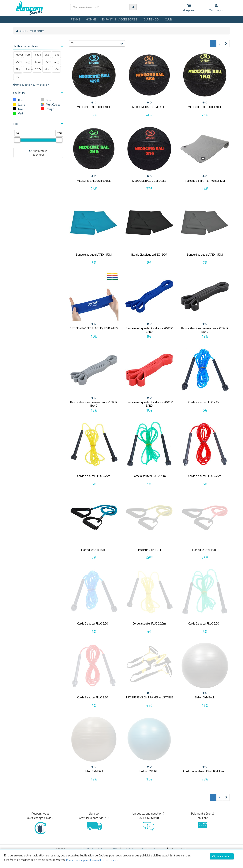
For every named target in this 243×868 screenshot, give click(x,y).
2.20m (38, 69)
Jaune (22, 104)
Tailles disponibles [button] (38, 46)
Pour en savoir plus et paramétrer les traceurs (92, 860)
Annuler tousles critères (38, 153)
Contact (129, 846)
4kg (57, 62)
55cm (48, 62)
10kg (57, 69)
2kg (18, 69)
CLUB (168, 19)
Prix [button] (38, 124)
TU (18, 77)
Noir (21, 109)
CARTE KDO (151, 19)
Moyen (19, 54)
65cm (38, 62)
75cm (19, 62)
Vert (21, 113)
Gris (48, 100)
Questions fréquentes (153, 846)
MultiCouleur (54, 104)
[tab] (38, 47)
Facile (38, 54)
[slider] (17, 140)
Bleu (21, 100)
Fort (28, 54)
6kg (28, 62)
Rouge (50, 109)
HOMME (91, 19)
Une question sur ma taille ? (31, 85)
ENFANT (107, 19)
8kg (57, 54)
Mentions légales (95, 846)
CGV (115, 846)
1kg (47, 69)
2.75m (29, 69)
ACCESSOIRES (128, 19)
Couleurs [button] (38, 93)
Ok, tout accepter (222, 856)
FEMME (76, 19)
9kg (47, 54)
